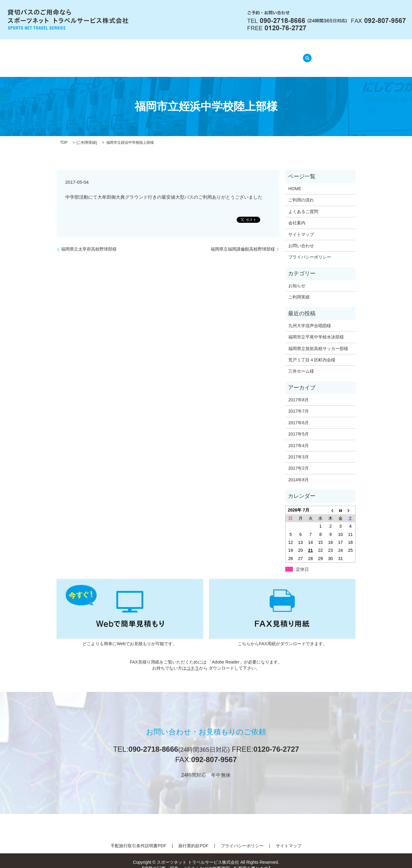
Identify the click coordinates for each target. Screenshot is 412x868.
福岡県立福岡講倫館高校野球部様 (243, 241)
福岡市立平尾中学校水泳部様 (316, 329)
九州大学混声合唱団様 (310, 318)
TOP (64, 135)
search (305, 54)
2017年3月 (299, 449)
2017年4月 (299, 438)
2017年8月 (299, 392)
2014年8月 (299, 472)
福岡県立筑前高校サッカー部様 (318, 341)
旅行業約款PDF (193, 838)
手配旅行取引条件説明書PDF (138, 838)
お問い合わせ (301, 238)
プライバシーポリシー (310, 249)
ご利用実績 (87, 135)
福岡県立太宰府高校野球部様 (89, 241)
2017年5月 (299, 426)
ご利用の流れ (174, 55)
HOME (109, 55)
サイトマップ (301, 226)
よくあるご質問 (218, 55)
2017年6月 (299, 415)
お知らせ (297, 278)
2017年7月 (299, 403)
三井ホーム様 (301, 363)
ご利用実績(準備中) (268, 55)
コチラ (193, 660)
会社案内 (138, 55)
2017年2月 (299, 461)
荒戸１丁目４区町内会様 (312, 352)
